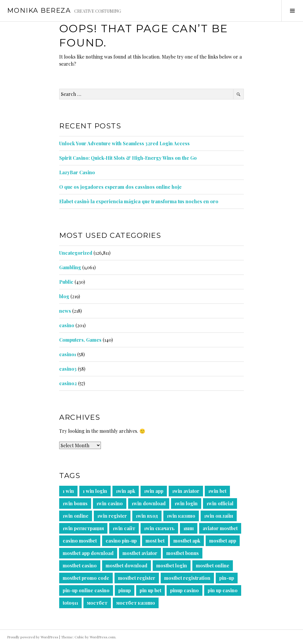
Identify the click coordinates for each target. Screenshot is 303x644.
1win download (149, 503)
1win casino (110, 503)
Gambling (70, 267)
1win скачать (159, 528)
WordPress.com (103, 637)
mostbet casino (80, 565)
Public (66, 282)
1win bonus (75, 503)
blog (64, 296)
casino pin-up (121, 541)
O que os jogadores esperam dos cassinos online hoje (120, 187)
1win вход (147, 516)
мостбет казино (136, 603)
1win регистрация (83, 528)
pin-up (227, 578)
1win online (76, 516)
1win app (154, 491)
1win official (220, 503)
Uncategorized (76, 253)
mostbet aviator (140, 553)
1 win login (95, 491)
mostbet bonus (183, 553)
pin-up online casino (86, 590)
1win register (112, 516)
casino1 (68, 354)
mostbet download (126, 565)
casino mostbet (80, 541)
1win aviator (186, 491)
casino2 (68, 383)
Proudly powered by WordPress (33, 637)
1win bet (217, 491)
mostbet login (172, 565)
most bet (155, 541)
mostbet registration (187, 578)
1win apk (126, 491)
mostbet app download (88, 553)
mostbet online (213, 565)
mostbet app (223, 541)
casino (67, 325)
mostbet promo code (86, 578)
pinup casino (184, 590)
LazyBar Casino (77, 172)
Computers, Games (80, 340)
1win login (186, 503)
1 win (68, 491)
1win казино (181, 516)
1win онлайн (219, 516)
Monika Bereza (39, 11)
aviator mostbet (220, 528)
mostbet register (137, 578)
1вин (189, 528)
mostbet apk (187, 541)
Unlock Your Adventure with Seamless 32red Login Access (124, 143)
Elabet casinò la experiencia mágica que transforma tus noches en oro (139, 201)
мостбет (97, 603)
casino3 (68, 369)
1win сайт (124, 528)
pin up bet (150, 590)
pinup (125, 590)
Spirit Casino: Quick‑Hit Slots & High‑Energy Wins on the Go (128, 158)
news (65, 311)
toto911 (70, 603)
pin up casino (223, 590)
